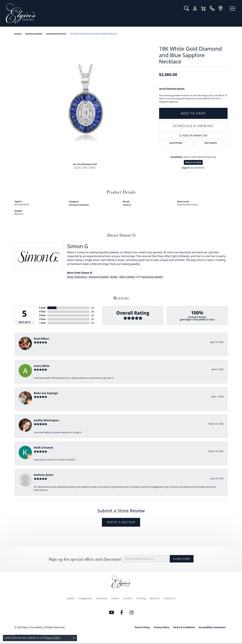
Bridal (114, 277)
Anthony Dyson (44, 475)
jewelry (18, 34)
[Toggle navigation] (232, 9)
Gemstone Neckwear (56, 34)
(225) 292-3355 (85, 168)
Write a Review (121, 522)
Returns (211, 143)
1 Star (42, 323)
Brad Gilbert (42, 339)
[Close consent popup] (74, 638)
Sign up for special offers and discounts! (85, 559)
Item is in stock (193, 162)
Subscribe (182, 559)
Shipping (176, 143)
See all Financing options (172, 88)
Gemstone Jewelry (34, 34)
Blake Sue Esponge (46, 393)
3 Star (42, 315)
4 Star (42, 312)
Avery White (42, 366)
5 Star (42, 308)
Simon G (127, 204)
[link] (212, 8)
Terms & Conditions (184, 627)
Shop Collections (77, 277)
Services (128, 598)
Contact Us (169, 598)
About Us (155, 598)
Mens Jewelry (127, 277)
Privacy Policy (162, 627)
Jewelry (71, 598)
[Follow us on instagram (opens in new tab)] (132, 613)
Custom (115, 598)
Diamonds (102, 598)
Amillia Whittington (46, 420)
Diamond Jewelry (99, 277)
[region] (85, 102)
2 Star (42, 319)
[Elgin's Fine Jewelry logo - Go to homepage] (92, 13)
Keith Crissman (44, 448)
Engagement (85, 598)
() (92, 308)
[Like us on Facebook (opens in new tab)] (121, 613)
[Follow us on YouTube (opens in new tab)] (111, 613)
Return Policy (142, 627)
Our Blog (141, 598)
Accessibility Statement (212, 627)
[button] (186, 8)
